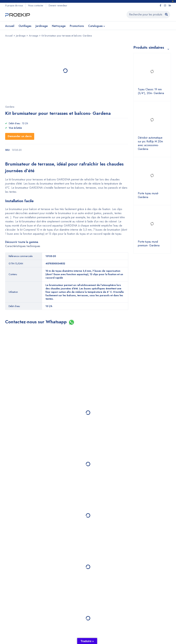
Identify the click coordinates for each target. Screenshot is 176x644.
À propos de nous (14, 5)
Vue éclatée (15, 128)
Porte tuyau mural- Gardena (148, 195)
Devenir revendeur (58, 5)
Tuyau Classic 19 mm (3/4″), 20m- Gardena (151, 91)
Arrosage (34, 36)
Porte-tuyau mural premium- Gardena (149, 244)
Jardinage (21, 36)
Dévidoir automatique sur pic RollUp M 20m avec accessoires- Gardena (150, 143)
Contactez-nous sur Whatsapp (37, 322)
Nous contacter (36, 5)
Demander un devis (20, 136)
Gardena (10, 107)
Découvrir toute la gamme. (22, 242)
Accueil (9, 36)
